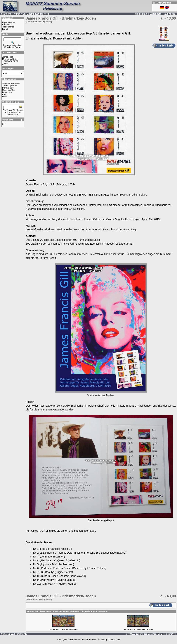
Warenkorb (156, 14)
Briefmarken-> (9, 22)
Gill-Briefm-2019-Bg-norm (36, 14)
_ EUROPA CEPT (10, 61)
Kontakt (6, 94)
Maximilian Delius (10, 59)
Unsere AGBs (8, 90)
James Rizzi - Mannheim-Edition (138, 629)
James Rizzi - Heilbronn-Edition (63, 629)
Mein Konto (141, 14)
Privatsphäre (8, 88)
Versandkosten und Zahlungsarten (11, 84)
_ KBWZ (6, 63)
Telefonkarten (8, 27)
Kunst (17, 14)
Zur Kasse (170, 14)
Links (5, 97)
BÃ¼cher (6, 25)
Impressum (7, 92)
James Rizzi (8, 57)
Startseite (6, 14)
